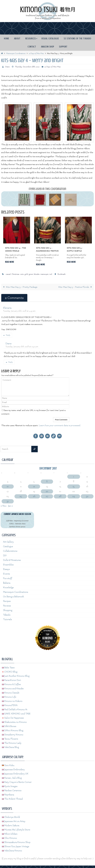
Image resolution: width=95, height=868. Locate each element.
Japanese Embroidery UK (15, 774)
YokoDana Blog (10, 747)
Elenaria (7, 308)
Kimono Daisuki (11, 693)
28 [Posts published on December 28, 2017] (60, 496)
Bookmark (61, 274)
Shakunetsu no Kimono (14, 722)
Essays (6, 569)
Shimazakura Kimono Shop (16, 842)
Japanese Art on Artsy (14, 821)
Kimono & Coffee (11, 684)
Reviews (7, 606)
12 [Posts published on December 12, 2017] (34, 486)
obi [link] (7, 145)
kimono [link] (63, 156)
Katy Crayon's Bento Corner (17, 782)
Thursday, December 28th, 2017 (27, 67)
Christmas (15, 274)
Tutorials (7, 619)
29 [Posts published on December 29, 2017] (74, 496)
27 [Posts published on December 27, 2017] (47, 496)
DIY (5, 556)
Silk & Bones (9, 726)
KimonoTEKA (10, 705)
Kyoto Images (10, 786)
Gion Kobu (8, 765)
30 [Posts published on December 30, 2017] (87, 496)
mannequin (44, 274)
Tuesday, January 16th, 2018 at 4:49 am (19, 311)
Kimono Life (9, 697)
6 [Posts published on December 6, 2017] (47, 482)
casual (8, 274)
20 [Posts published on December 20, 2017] (47, 491)
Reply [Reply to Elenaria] (7, 335)
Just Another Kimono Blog (16, 676)
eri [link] (3, 156)
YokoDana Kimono (12, 851)
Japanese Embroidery (13, 770)
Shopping (8, 610)
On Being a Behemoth (14, 597)
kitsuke (37, 274)
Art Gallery (8, 542)
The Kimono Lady (12, 743)
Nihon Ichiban (10, 834)
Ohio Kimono (9, 838)
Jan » (10, 506)
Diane (7, 67)
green (31, 274)
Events (6, 574)
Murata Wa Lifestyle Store (16, 830)
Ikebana (7, 583)
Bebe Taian (8, 668)
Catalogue (8, 546)
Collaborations (10, 551)
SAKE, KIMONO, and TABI (16, 714)
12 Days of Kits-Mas (36, 53)
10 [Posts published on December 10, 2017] (8, 486)
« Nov (4, 506)
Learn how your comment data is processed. (60, 425)
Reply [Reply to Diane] (9, 362)
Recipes (7, 601)
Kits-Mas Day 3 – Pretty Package (20, 287)
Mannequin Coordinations (16, 53)
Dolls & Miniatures (12, 560)
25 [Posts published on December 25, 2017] (21, 496)
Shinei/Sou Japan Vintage (16, 846)
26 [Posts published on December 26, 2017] (34, 496)
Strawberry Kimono (13, 735)
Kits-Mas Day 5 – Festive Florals (76, 287)
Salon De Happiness (13, 718)
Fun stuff (8, 578)
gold (26, 274)
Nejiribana (8, 795)
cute (22, 274)
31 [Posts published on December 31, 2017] (8, 501)
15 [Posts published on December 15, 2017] (74, 486)
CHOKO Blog (10, 672)
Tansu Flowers (10, 739)
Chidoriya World (11, 817)
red (51, 274)
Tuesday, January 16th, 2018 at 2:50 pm (22, 347)
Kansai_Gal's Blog (12, 778)
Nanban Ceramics (12, 791)
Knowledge (8, 588)
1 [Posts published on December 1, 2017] (74, 477)
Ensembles (8, 565)
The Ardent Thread (12, 799)
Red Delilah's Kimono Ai (15, 710)
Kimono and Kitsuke (13, 689)
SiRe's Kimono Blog (13, 731)
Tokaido (7, 615)
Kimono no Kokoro (12, 701)
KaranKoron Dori (11, 680)
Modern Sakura (11, 826)
